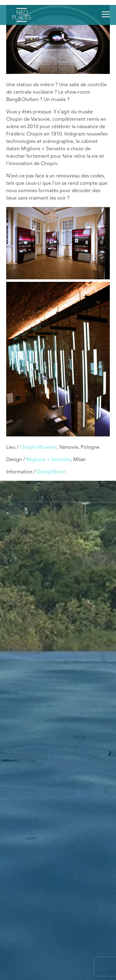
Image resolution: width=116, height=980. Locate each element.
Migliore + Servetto (49, 460)
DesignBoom (52, 472)
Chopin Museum (38, 447)
